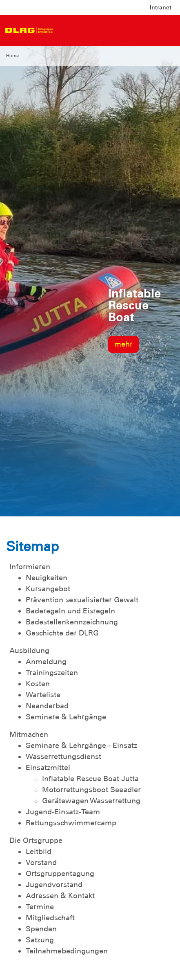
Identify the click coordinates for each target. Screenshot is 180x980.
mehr (123, 344)
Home (12, 56)
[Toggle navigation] (65, 30)
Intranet (161, 7)
